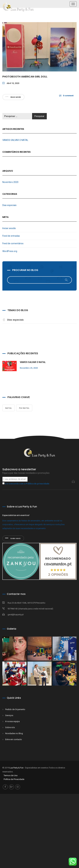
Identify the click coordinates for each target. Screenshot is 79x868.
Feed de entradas (11, 236)
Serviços (9, 715)
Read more (13, 97)
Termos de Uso (11, 775)
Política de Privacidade (14, 779)
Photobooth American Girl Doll (25, 77)
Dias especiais (9, 205)
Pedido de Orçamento (15, 709)
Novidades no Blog (14, 733)
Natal (8, 408)
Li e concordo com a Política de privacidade (27, 484)
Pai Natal (24, 408)
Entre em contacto (14, 739)
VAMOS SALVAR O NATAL (15, 140)
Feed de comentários (13, 243)
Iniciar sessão (9, 228)
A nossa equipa (12, 721)
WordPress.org (10, 251)
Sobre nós (10, 727)
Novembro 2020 (10, 182)
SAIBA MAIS (13, 538)
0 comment (68, 96)
